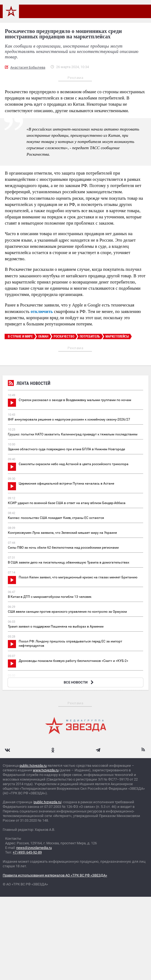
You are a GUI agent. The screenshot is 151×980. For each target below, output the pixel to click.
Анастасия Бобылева (28, 67)
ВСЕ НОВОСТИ (79, 682)
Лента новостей (29, 384)
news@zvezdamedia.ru (34, 848)
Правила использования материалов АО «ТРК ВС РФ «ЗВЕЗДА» (55, 875)
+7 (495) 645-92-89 (27, 852)
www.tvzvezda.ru (46, 770)
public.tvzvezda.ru (33, 766)
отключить (42, 311)
